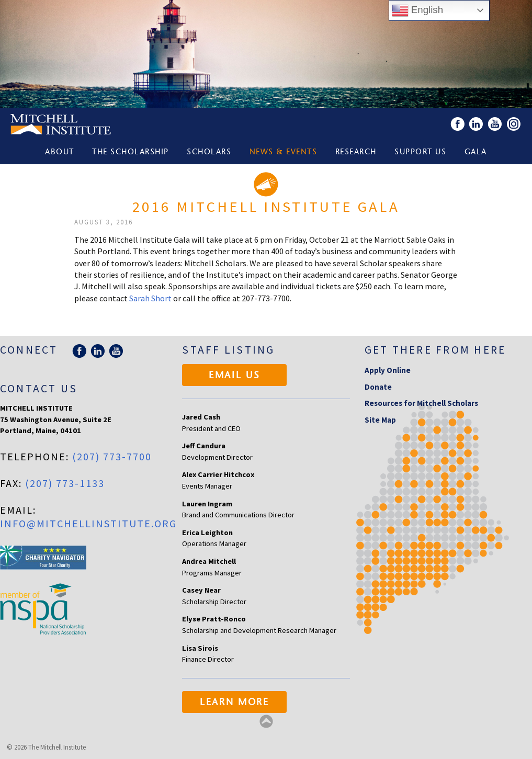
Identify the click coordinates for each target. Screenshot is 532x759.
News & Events (284, 152)
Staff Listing (228, 350)
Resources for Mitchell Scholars (421, 403)
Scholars (209, 152)
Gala (476, 152)
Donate (378, 387)
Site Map (380, 420)
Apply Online (388, 370)
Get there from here (435, 350)
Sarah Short (150, 298)
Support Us (420, 152)
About (60, 152)
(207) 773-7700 (112, 456)
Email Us (235, 376)
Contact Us (39, 388)
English (417, 10)
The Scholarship (131, 152)
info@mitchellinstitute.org (88, 523)
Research (356, 152)
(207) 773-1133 (65, 483)
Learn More (235, 703)
